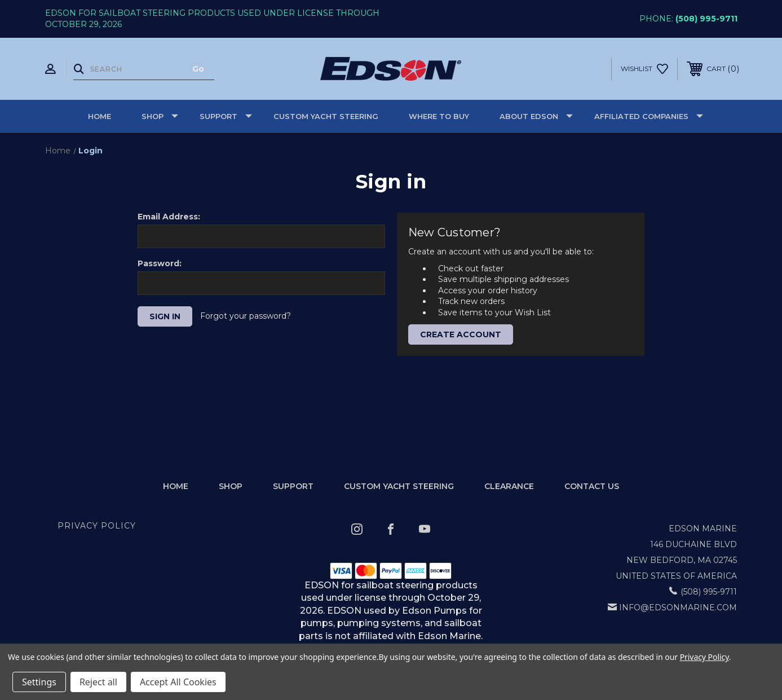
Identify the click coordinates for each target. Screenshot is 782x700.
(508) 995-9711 (706, 19)
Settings (39, 682)
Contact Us (592, 486)
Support (226, 116)
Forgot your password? (246, 316)
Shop (160, 116)
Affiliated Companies (649, 116)
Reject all (98, 682)
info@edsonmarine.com (678, 607)
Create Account (461, 334)
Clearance (509, 486)
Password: (160, 263)
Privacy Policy (97, 526)
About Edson (536, 116)
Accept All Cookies (178, 682)
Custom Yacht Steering (326, 116)
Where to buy (439, 116)
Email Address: (169, 217)
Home (100, 116)
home (176, 486)
